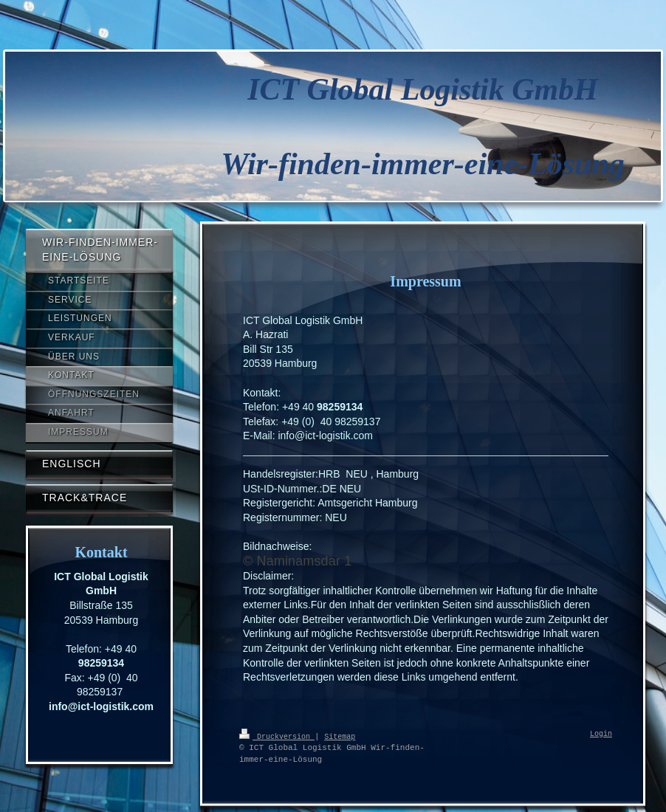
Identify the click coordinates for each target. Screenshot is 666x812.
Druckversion (277, 736)
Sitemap (340, 736)
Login (601, 734)
